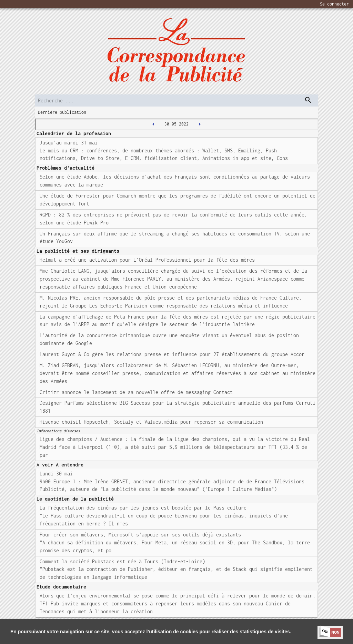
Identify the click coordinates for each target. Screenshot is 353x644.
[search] (176, 100)
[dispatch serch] (308, 100)
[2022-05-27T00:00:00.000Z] (153, 124)
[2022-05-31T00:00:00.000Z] (200, 124)
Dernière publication (62, 112)
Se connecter (334, 4)
